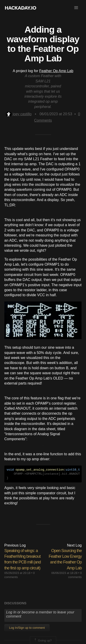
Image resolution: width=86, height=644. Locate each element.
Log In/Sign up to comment (27, 628)
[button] (76, 8)
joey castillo (19, 114)
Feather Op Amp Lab (56, 71)
